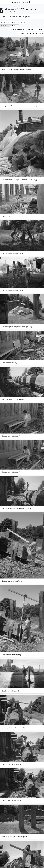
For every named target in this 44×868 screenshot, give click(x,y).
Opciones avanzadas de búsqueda (16, 17)
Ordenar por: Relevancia (17, 29)
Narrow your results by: (22, 2)
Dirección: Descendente (35, 29)
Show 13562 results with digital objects (31, 34)
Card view (5, 26)
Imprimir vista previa (8, 22)
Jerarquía (22, 22)
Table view (14, 26)
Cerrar (17, 7)
